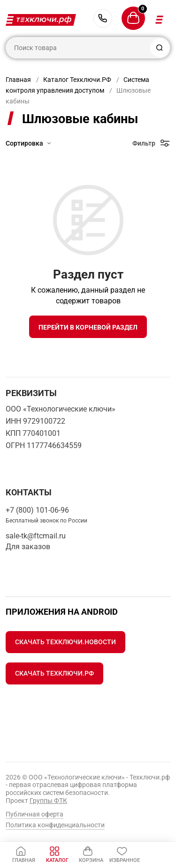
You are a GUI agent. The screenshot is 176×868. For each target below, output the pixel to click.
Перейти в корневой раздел (88, 327)
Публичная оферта (34, 814)
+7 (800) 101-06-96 (103, 18)
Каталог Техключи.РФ (77, 80)
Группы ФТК (48, 801)
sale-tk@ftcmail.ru (36, 536)
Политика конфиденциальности (55, 825)
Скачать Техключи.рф (54, 673)
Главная (18, 80)
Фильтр (144, 143)
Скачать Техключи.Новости (65, 642)
